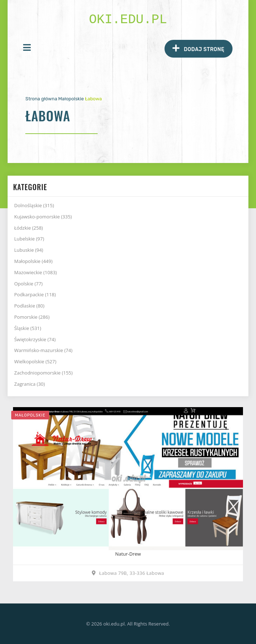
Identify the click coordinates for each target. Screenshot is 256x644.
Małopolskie (71, 99)
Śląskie (28, 328)
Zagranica (29, 384)
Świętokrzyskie (35, 339)
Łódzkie (28, 228)
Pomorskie (32, 317)
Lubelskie (29, 239)
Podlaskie (29, 306)
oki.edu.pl (128, 20)
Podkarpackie (35, 294)
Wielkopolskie (35, 361)
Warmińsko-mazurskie (43, 350)
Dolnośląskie (34, 205)
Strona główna (41, 99)
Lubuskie (29, 250)
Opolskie (28, 284)
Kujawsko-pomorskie (43, 217)
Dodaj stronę (198, 48)
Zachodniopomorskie (43, 373)
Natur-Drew (128, 554)
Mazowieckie (35, 272)
